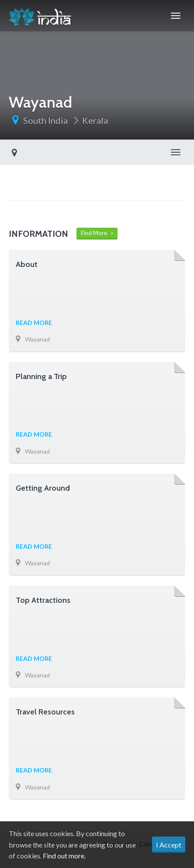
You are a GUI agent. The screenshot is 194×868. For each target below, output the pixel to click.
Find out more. (64, 856)
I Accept (169, 845)
